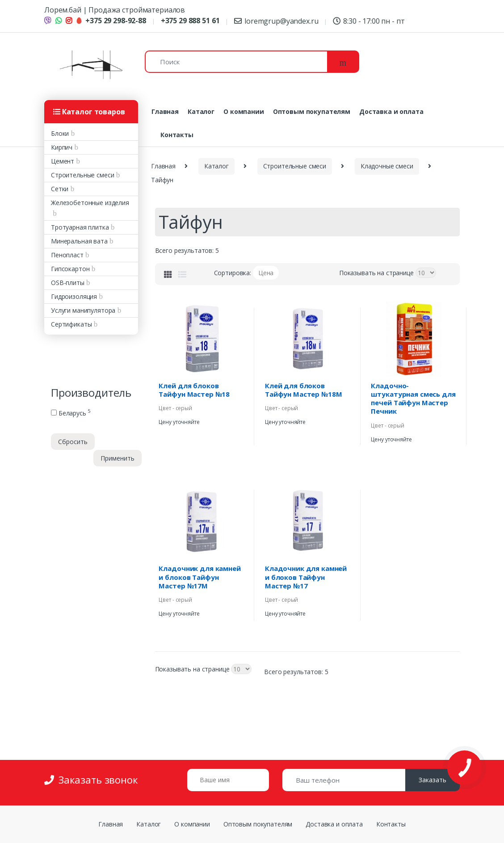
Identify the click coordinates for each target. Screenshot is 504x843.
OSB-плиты (68, 283)
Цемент (63, 161)
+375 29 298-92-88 (111, 21)
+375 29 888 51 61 (190, 21)
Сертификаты (71, 324)
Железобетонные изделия (90, 203)
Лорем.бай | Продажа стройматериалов (115, 10)
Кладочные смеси (387, 166)
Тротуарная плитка (80, 227)
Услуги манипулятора (83, 310)
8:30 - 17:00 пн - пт (369, 21)
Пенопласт (67, 255)
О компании (244, 111)
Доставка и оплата (391, 111)
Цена (266, 273)
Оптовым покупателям (312, 111)
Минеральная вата (79, 241)
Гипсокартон (70, 269)
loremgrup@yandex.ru (276, 21)
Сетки (60, 189)
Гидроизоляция (74, 296)
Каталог (201, 111)
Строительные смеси (82, 175)
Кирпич (62, 147)
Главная (165, 111)
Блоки (60, 133)
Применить (118, 458)
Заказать (433, 780)
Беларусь (71, 413)
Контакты (177, 135)
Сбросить (73, 442)
